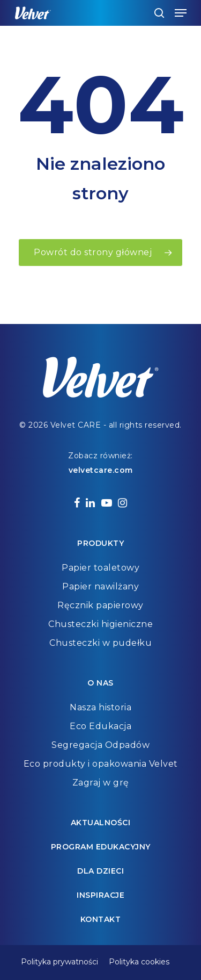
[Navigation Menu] (181, 13)
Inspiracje (100, 895)
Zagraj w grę (101, 783)
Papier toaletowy (100, 568)
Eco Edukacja (100, 726)
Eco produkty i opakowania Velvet (101, 764)
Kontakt (101, 919)
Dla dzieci (100, 871)
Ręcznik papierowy (100, 605)
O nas (100, 683)
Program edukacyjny (101, 847)
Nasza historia (100, 707)
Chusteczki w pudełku (100, 643)
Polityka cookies (139, 962)
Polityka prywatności (59, 962)
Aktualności (101, 823)
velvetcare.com (101, 470)
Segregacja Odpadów (100, 745)
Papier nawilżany (100, 586)
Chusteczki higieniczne (100, 624)
